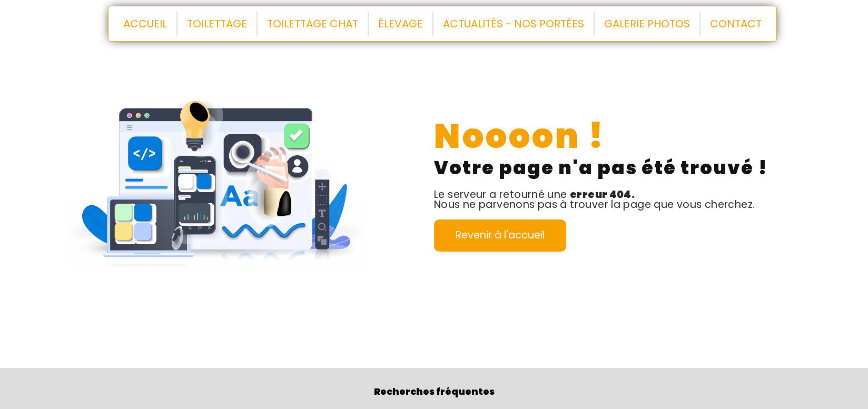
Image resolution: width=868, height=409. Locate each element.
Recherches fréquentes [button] (434, 392)
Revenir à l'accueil (500, 235)
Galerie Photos (647, 24)
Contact (736, 24)
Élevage (401, 24)
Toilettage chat (313, 24)
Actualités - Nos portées (514, 24)
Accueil (145, 24)
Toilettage (217, 24)
